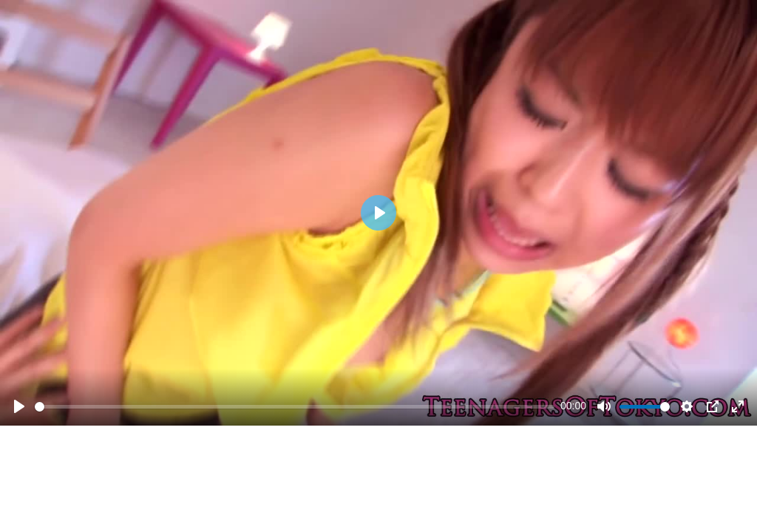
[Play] (19, 406)
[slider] (295, 407)
